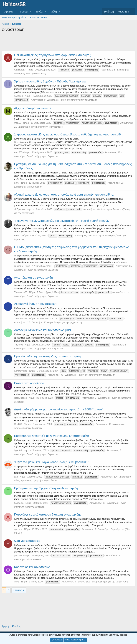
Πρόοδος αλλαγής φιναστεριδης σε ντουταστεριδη (47, 356)
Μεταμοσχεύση (35, 187)
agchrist (18, 529)
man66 (18, 123)
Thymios (18, 345)
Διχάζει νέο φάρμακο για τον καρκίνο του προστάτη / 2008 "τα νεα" (59, 409)
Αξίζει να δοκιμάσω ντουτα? (33, 108)
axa (16, 477)
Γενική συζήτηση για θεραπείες (30, 74)
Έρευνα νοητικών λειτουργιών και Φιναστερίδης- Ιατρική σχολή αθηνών (62, 221)
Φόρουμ (23, 12)
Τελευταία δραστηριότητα (15, 17)
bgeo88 (18, 450)
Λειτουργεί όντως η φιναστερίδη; (36, 304)
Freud (17, 235)
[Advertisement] (68, 42)
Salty (17, 183)
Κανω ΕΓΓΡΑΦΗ (39, 17)
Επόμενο (18, 590)
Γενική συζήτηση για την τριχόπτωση (79, 100)
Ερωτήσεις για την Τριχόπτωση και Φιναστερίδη (46, 488)
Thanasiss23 (21, 292)
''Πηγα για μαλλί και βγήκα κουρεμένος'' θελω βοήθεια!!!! (52, 462)
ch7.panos (19, 209)
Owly (17, 582)
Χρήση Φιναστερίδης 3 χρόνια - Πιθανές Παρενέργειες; (51, 81)
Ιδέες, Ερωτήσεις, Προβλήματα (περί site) (35, 480)
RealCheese (21, 398)
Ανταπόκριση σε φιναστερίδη (33, 278)
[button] (31, 12)
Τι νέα (39, 12)
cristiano (18, 266)
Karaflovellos (21, 371)
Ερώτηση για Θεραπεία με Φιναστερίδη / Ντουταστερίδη (52, 436)
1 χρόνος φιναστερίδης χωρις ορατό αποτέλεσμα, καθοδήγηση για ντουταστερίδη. (69, 134)
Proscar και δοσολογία (29, 383)
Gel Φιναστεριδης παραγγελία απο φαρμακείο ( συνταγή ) (53, 55)
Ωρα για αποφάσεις (27, 541)
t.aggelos (19, 503)
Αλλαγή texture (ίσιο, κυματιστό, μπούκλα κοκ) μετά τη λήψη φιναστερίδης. (64, 195)
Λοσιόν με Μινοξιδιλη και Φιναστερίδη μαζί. (43, 330)
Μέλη (54, 12)
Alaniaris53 (20, 70)
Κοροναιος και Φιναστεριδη (32, 567)
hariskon (18, 96)
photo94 (18, 555)
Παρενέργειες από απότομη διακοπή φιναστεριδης (48, 515)
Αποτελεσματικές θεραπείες (28, 428)
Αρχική (9, 12)
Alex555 (18, 152)
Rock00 (18, 424)
